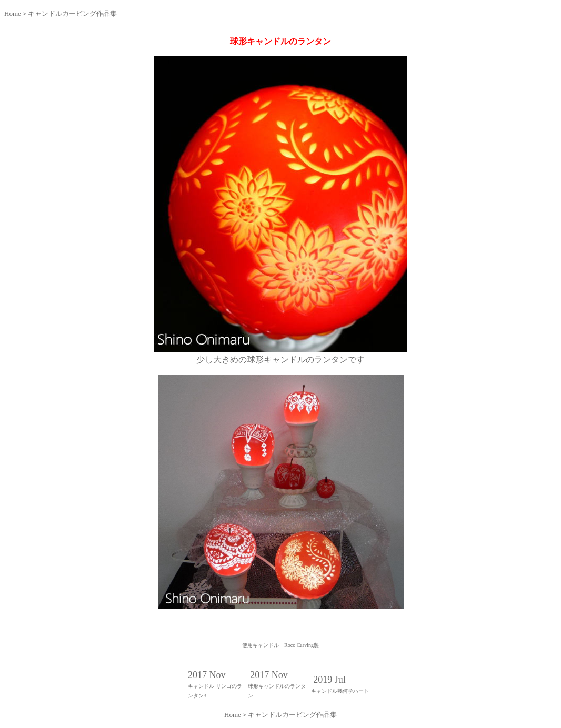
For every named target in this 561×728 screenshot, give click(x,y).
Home (13, 13)
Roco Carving (299, 645)
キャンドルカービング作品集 (72, 13)
